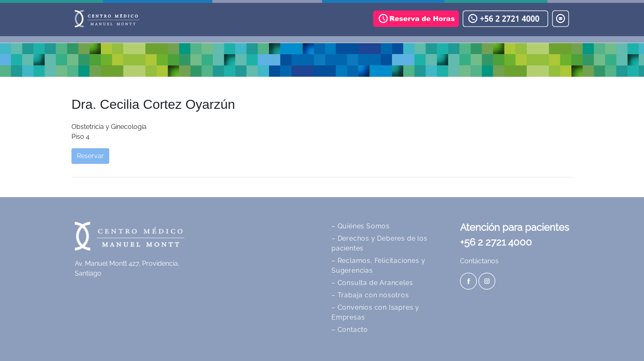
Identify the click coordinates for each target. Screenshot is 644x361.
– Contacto (350, 330)
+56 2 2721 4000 (496, 242)
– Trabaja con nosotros (370, 295)
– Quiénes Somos (361, 226)
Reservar (90, 156)
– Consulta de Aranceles (372, 283)
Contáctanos (479, 261)
